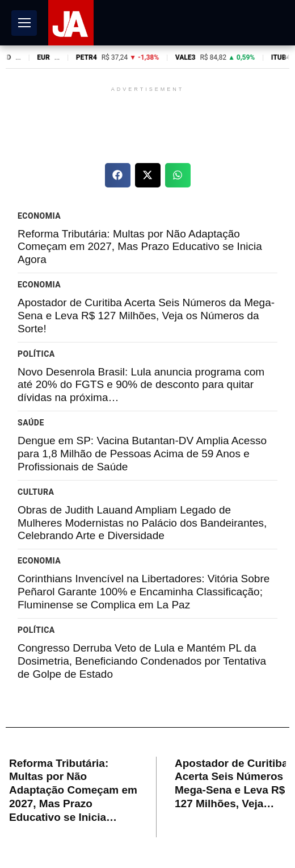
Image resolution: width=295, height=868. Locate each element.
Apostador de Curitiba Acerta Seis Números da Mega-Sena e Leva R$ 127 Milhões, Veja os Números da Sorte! (146, 316)
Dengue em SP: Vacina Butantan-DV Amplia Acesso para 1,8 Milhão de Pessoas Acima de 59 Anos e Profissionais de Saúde (142, 454)
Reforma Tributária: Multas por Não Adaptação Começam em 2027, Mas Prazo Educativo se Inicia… (73, 790)
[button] (118, 175)
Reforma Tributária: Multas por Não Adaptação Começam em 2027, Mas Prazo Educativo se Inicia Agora (140, 247)
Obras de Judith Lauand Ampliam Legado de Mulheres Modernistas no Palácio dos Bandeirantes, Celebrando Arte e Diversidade (142, 523)
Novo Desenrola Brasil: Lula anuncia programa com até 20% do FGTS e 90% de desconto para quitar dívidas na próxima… (141, 385)
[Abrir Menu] (24, 23)
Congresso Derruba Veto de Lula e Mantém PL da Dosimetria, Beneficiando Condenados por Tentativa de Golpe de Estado (142, 661)
